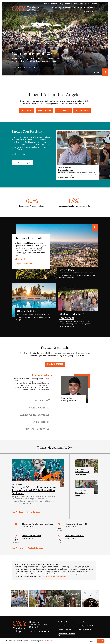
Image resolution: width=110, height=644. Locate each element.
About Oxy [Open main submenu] (56, 8)
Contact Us (62, 626)
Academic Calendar (35, 548)
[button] (6, 39)
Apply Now (27, 110)
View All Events (18, 548)
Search (96, 11)
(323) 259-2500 (33, 627)
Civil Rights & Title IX (86, 626)
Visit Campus (63, 110)
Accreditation (83, 622)
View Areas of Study (21, 163)
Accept (101, 641)
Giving (61, 4)
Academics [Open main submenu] (92, 8)
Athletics (54, 4)
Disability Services (85, 630)
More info (50, 641)
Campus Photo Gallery (23, 264)
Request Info (44, 110)
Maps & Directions (64, 630)
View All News (17, 512)
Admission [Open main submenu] (67, 8)
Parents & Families (72, 4)
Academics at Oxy (19, 154)
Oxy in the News (34, 512)
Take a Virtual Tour (22, 259)
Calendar (94, 4)
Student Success (66, 170)
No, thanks (92, 641)
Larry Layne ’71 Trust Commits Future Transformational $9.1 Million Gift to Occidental (34, 490)
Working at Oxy (63, 622)
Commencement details (24, 68)
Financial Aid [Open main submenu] (80, 8)
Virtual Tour (82, 110)
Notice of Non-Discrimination (56, 576)
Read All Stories (55, 364)
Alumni (46, 4)
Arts (82, 4)
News (87, 4)
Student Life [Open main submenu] (88, 12)
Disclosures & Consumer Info (66, 635)
